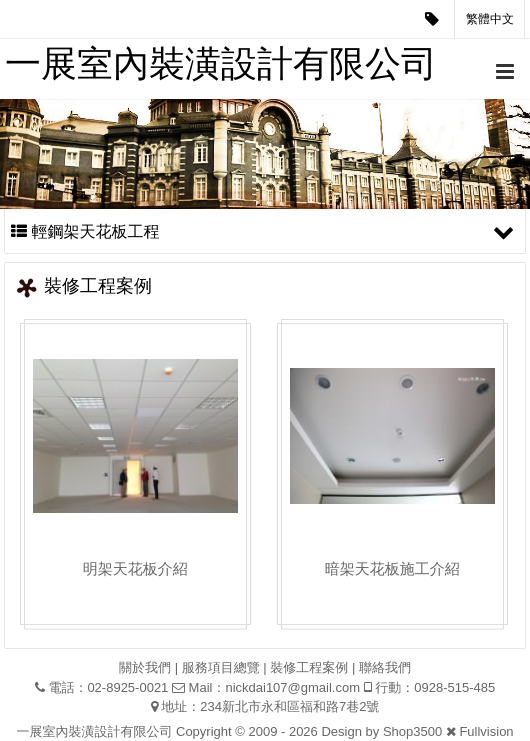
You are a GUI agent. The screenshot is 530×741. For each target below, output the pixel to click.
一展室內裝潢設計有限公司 (221, 63)
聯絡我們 (385, 667)
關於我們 (145, 667)
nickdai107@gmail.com (292, 687)
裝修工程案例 (309, 667)
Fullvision (486, 731)
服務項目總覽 (221, 667)
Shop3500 (412, 731)
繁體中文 (490, 19)
